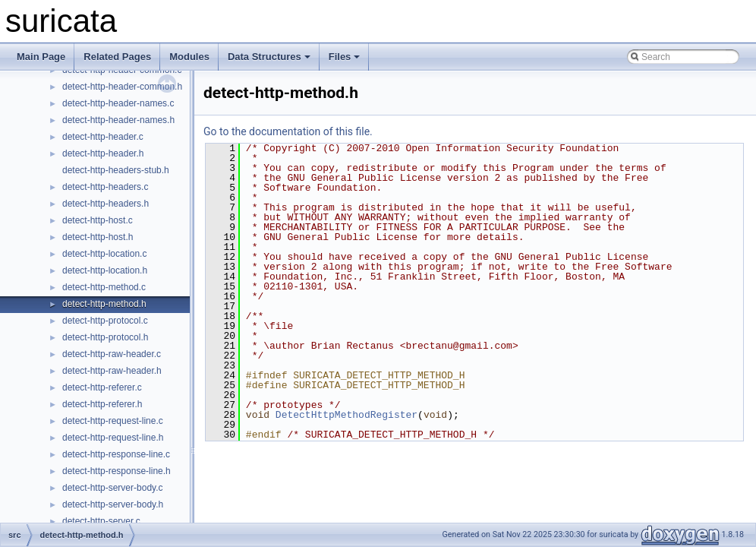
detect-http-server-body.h (113, 504)
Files (345, 57)
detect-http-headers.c (105, 187)
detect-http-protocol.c (105, 321)
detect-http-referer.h (102, 404)
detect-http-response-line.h (117, 471)
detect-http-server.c (101, 521)
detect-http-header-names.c (118, 103)
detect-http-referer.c (102, 387)
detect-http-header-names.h (118, 120)
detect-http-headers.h (106, 204)
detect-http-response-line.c (116, 454)
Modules (189, 57)
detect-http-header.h (103, 153)
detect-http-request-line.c (113, 421)
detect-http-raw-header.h (112, 371)
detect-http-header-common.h (122, 87)
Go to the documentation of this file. (288, 131)
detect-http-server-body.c (113, 488)
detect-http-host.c (98, 220)
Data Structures (269, 57)
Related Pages (117, 57)
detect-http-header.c (103, 137)
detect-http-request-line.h (113, 438)
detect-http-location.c (104, 254)
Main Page (41, 57)
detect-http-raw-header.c (112, 354)
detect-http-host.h (98, 237)
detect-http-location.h (105, 270)
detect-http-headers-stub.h (116, 170)
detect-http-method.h (104, 304)
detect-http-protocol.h (105, 337)
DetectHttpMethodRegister (346, 415)
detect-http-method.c (104, 287)
